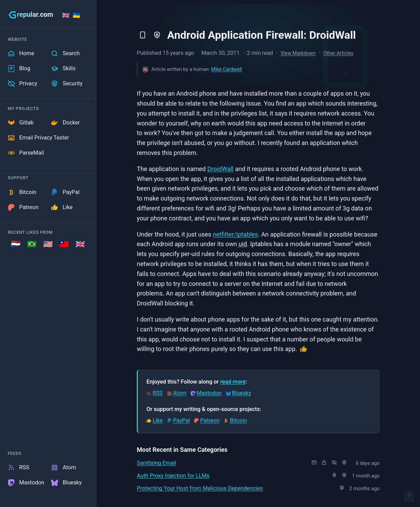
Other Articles (338, 53)
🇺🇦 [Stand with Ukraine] (76, 15)
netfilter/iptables (235, 234)
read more (233, 382)
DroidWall (220, 169)
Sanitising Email (157, 463)
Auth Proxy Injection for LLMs (173, 476)
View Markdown (298, 53)
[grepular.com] (31, 15)
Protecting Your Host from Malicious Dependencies (200, 488)
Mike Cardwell (226, 69)
